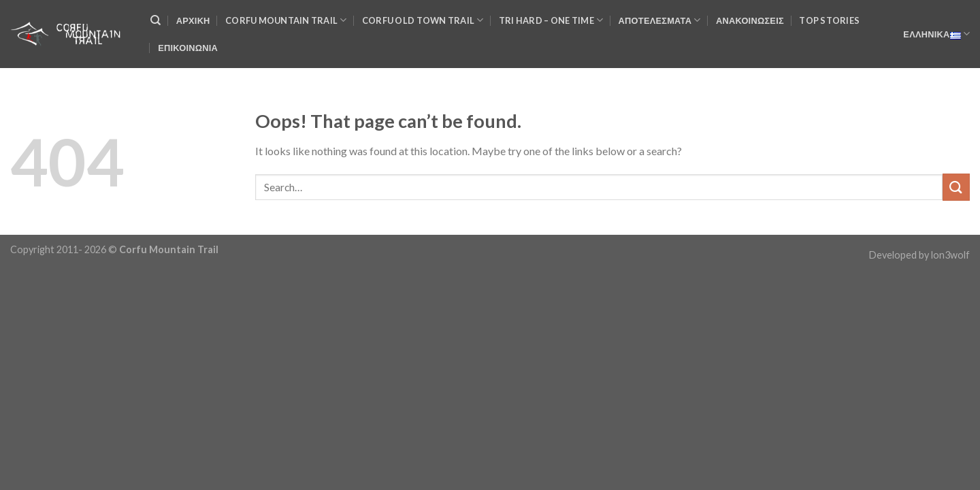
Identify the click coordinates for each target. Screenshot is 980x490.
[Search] (156, 20)
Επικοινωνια (188, 48)
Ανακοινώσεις (750, 20)
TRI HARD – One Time (551, 20)
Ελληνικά (936, 34)
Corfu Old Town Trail (423, 20)
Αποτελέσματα (660, 20)
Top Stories (829, 20)
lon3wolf (950, 255)
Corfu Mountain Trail (286, 20)
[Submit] (956, 187)
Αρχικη (193, 20)
